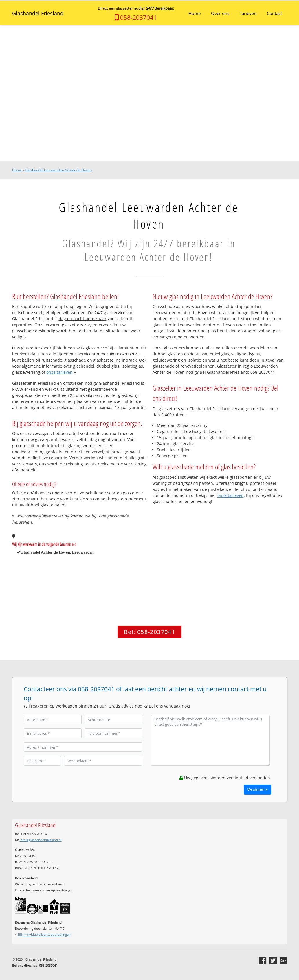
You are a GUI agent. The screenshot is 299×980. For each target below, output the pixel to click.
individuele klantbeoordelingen (44, 934)
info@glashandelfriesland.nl (41, 840)
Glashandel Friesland (38, 13)
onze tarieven (59, 372)
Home (17, 170)
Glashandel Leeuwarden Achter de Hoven (58, 170)
